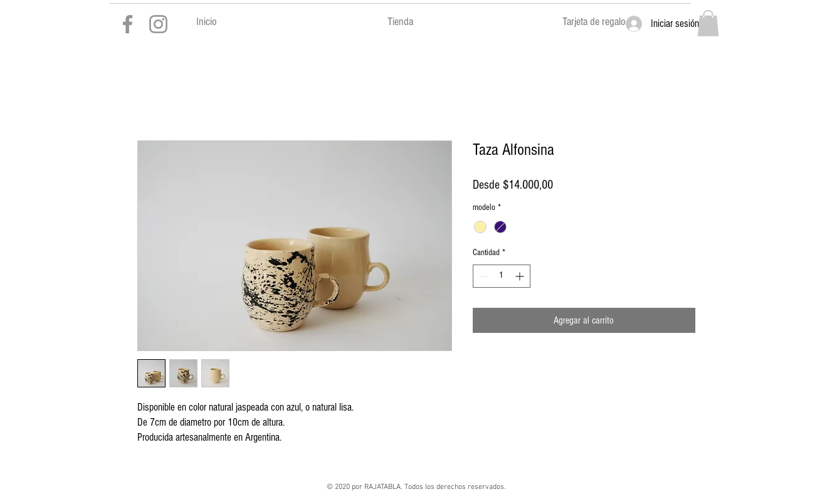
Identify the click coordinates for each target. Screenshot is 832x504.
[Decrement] (482, 276)
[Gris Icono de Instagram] (158, 24)
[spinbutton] (502, 276)
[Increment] (521, 276)
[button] (708, 23)
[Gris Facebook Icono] (128, 24)
